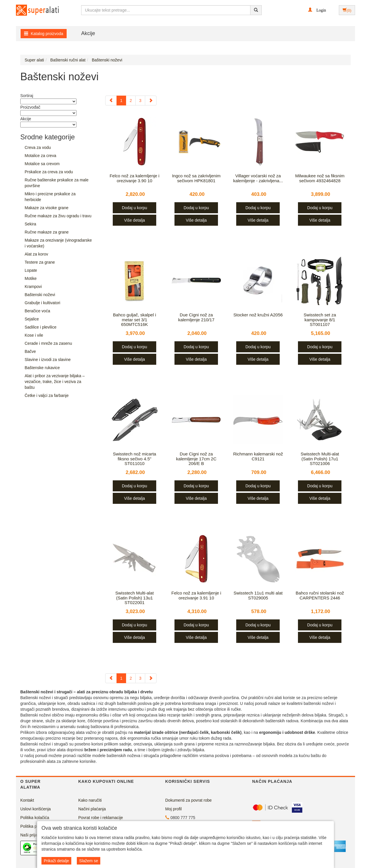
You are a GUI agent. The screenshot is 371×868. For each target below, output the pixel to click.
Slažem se (89, 861)
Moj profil (173, 809)
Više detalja (134, 220)
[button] (317, 10)
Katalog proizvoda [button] (44, 34)
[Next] (151, 101)
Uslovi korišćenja (36, 809)
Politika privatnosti (37, 826)
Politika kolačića (35, 818)
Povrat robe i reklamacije (101, 818)
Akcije (88, 33)
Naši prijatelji (32, 835)
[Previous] (111, 101)
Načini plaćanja (92, 809)
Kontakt (27, 800)
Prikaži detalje (56, 861)
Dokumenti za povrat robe (188, 800)
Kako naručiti (90, 800)
